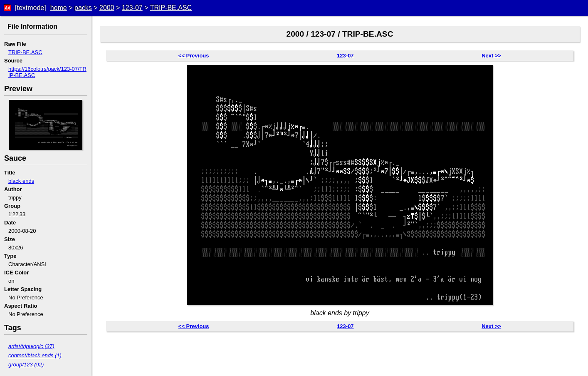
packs (83, 8)
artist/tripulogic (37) (31, 346)
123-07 (132, 8)
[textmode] (31, 8)
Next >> (491, 56)
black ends (21, 181)
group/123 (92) (26, 365)
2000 (107, 8)
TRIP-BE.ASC (171, 8)
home (59, 8)
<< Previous (194, 56)
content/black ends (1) (35, 355)
